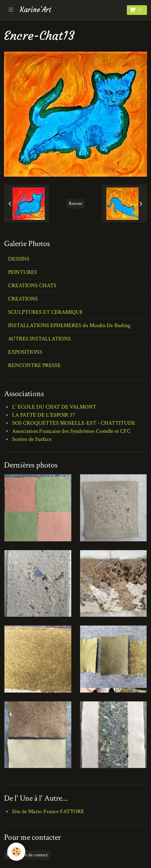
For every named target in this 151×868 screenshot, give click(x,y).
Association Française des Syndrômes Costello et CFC (71, 431)
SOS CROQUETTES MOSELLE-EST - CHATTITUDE (74, 423)
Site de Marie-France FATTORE (48, 812)
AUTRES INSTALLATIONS (39, 339)
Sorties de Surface (32, 439)
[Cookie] (16, 852)
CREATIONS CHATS (32, 286)
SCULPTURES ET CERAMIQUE (46, 312)
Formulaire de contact (27, 855)
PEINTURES (23, 272)
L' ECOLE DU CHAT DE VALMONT (54, 407)
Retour (75, 203)
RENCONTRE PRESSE (34, 365)
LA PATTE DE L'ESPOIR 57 (44, 415)
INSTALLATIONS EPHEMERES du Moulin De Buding (69, 325)
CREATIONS (23, 299)
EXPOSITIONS (25, 352)
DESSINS (19, 259)
